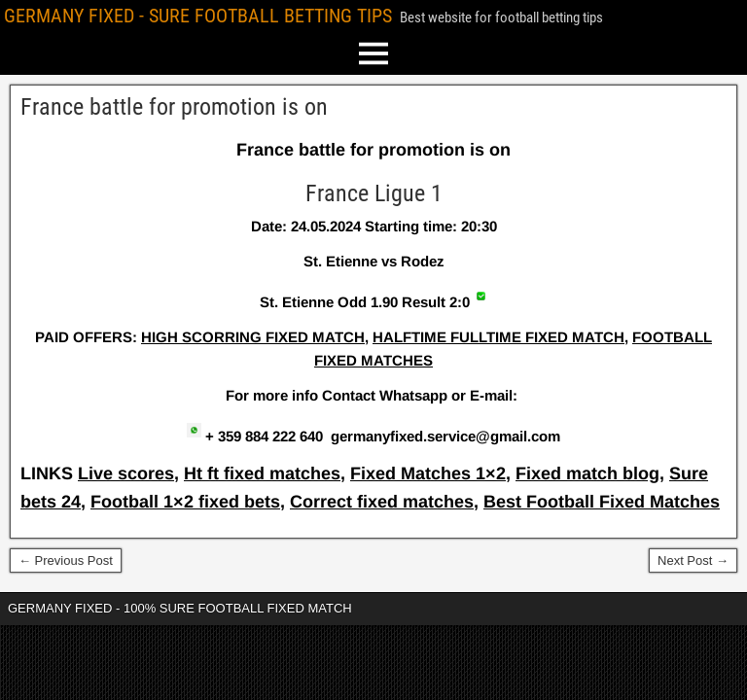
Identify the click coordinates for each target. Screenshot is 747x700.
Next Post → (693, 560)
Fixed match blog (587, 473)
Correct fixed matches (382, 502)
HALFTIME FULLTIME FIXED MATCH (498, 337)
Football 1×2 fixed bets (185, 502)
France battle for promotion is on (174, 107)
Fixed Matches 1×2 (428, 473)
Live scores (126, 473)
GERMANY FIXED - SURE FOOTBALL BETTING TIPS (198, 16)
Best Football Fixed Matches (602, 502)
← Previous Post (66, 560)
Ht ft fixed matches (262, 473)
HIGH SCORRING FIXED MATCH (253, 337)
